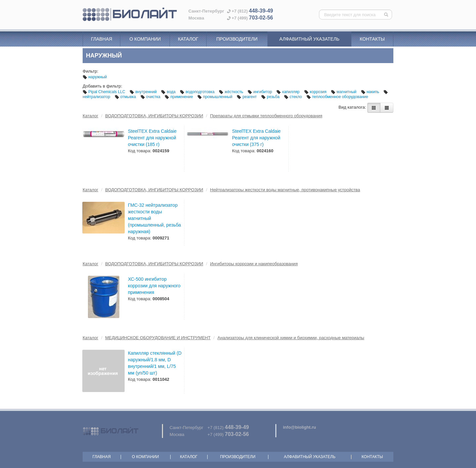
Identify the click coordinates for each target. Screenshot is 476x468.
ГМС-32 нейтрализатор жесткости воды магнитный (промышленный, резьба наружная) (154, 218)
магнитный (344, 92)
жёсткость (232, 92)
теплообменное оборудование (337, 97)
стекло (294, 97)
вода (169, 92)
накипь (371, 92)
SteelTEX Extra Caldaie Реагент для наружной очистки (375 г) (256, 138)
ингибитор (260, 92)
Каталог (188, 39)
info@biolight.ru (299, 427)
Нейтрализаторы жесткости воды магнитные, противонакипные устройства (285, 190)
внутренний (144, 92)
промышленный (215, 97)
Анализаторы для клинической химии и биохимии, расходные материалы (291, 338)
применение (179, 97)
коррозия (316, 92)
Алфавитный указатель (309, 39)
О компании (145, 39)
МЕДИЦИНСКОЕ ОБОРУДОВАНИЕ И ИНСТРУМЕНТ (158, 338)
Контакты (372, 39)
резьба (271, 97)
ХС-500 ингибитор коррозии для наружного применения (154, 286)
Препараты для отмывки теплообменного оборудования (266, 116)
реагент (247, 97)
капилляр (288, 92)
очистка (151, 97)
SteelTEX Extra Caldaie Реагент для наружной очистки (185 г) (152, 138)
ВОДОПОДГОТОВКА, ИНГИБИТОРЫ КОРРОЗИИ (154, 116)
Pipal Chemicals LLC (104, 92)
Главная (101, 39)
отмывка (126, 97)
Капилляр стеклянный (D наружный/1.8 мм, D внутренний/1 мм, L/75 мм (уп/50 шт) (155, 363)
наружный (95, 77)
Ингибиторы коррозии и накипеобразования (254, 264)
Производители (237, 39)
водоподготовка (198, 92)
